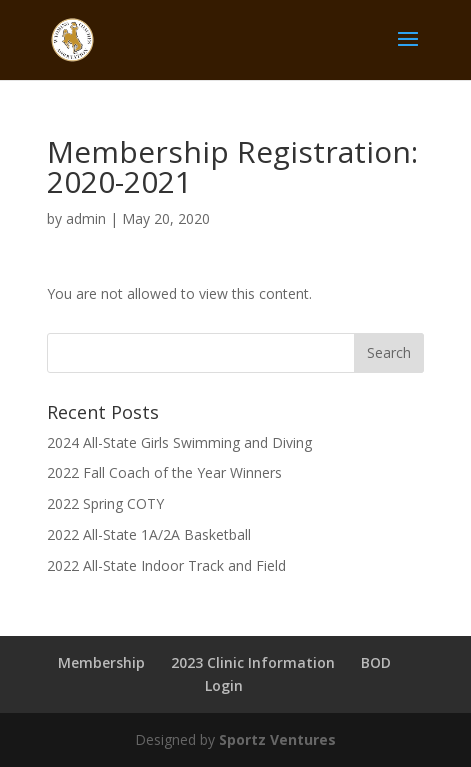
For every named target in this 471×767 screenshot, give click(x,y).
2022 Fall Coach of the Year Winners (164, 472)
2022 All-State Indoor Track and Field (166, 565)
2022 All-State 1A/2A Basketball (149, 534)
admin (86, 218)
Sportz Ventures (277, 739)
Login (224, 685)
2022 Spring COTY (105, 503)
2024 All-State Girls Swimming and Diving (179, 442)
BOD (376, 662)
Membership (101, 662)
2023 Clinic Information (253, 662)
